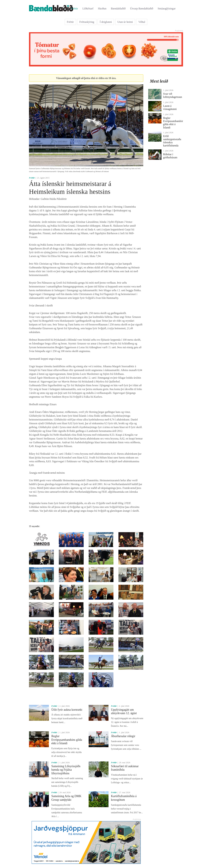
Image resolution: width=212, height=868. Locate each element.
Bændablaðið (118, 9)
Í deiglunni (106, 22)
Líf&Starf (88, 9)
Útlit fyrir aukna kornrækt (67, 710)
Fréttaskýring (87, 22)
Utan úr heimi (125, 22)
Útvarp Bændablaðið (142, 9)
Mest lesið (159, 81)
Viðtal (142, 22)
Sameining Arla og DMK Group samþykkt (66, 798)
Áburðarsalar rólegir (123, 736)
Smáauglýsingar (167, 9)
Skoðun (102, 9)
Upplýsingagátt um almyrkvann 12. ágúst (124, 711)
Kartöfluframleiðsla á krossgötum (124, 798)
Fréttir (75, 9)
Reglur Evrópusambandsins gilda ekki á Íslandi (67, 740)
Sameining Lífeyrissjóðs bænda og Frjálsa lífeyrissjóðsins (66, 770)
